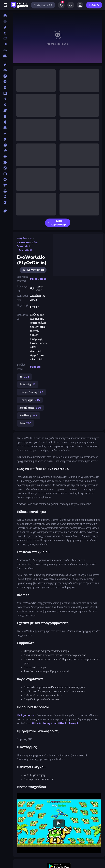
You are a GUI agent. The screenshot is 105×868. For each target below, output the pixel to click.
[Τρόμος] (5, 191)
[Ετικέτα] (5, 211)
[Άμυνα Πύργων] (5, 116)
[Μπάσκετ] (5, 145)
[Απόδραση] (5, 122)
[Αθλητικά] (5, 111)
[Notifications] (61, 5)
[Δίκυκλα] (5, 134)
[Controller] (5, 70)
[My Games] (71, 5)
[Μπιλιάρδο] (5, 151)
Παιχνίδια (22, 239)
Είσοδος (94, 5)
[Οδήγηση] (5, 156)
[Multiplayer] (5, 50)
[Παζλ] (5, 162)
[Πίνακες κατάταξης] (5, 56)
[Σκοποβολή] (5, 179)
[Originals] (5, 44)
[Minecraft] (5, 93)
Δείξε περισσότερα (58, 223)
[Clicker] (5, 65)
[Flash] (5, 76)
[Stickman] (5, 99)
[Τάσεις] (5, 33)
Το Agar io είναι (27, 715)
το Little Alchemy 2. (66, 723)
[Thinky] (5, 105)
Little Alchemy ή (42, 723)
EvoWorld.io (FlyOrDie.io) (24, 248)
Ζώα (34, 243)
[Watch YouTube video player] (59, 823)
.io (31, 239)
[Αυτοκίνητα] (5, 128)
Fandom (35, 367)
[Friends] (80, 5)
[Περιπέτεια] (5, 168)
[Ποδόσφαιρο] (5, 174)
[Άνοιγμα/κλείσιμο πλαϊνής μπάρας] (5, 5)
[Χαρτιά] (5, 202)
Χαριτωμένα (23, 243)
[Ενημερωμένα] (5, 39)
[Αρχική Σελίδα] (5, 16)
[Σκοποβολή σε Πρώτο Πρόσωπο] (5, 185)
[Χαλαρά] (5, 197)
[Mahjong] (5, 88)
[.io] (5, 82)
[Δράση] (5, 139)
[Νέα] (5, 27)
